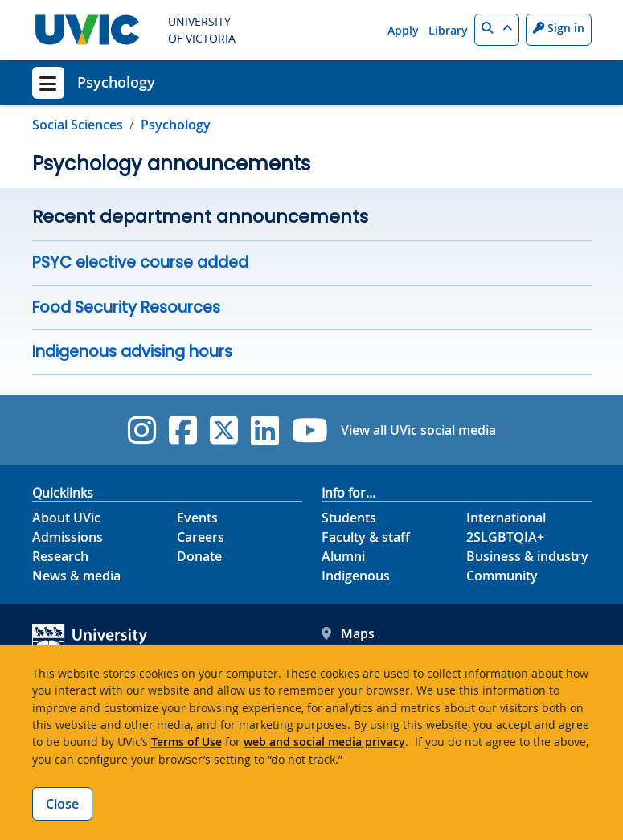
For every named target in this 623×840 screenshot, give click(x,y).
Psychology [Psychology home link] (116, 82)
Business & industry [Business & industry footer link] (527, 556)
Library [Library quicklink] (448, 30)
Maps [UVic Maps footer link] (348, 633)
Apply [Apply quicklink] (403, 30)
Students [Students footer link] (349, 518)
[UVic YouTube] (310, 430)
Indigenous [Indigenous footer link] (356, 576)
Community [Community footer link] (502, 576)
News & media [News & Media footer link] (76, 576)
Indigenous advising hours (132, 352)
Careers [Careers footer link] (201, 537)
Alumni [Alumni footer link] (343, 556)
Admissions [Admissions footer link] (68, 537)
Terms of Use (186, 742)
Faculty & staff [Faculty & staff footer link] (366, 537)
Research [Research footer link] (60, 556)
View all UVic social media (418, 430)
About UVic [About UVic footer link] (66, 518)
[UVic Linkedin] (265, 430)
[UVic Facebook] (183, 430)
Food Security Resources (126, 307)
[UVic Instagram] (142, 430)
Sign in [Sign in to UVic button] (559, 28)
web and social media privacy (324, 742)
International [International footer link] (506, 518)
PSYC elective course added (140, 262)
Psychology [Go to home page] (176, 125)
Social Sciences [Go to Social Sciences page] (78, 125)
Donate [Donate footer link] (199, 556)
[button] (497, 30)
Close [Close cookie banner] (62, 804)
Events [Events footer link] (197, 518)
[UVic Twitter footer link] (224, 430)
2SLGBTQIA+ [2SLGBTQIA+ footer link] (505, 537)
